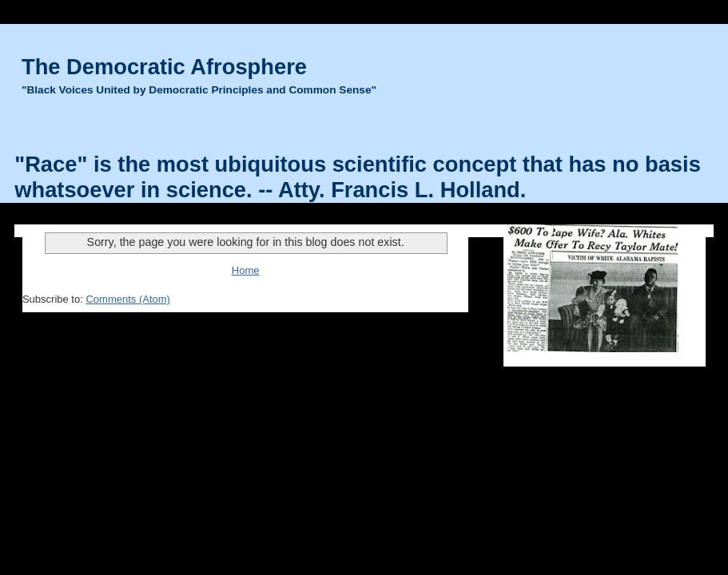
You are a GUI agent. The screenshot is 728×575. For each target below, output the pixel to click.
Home (246, 270)
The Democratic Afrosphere (164, 67)
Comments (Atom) (127, 299)
